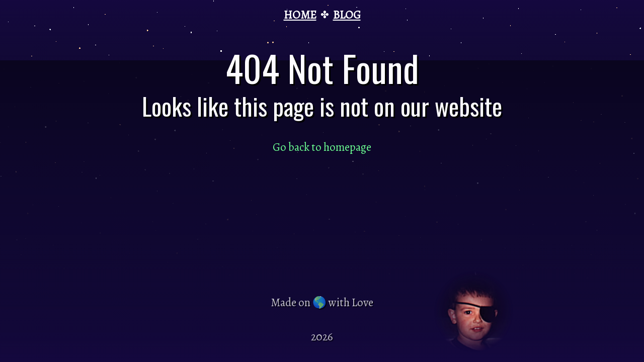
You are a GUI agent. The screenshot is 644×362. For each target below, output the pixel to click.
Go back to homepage (322, 147)
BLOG (347, 15)
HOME (300, 15)
